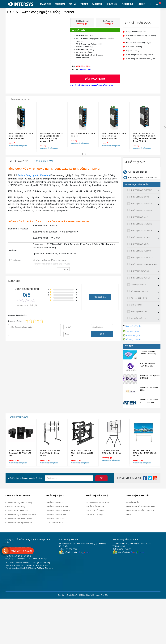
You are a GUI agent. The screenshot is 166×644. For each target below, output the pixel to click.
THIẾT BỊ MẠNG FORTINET (141, 210)
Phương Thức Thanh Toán (17, 511)
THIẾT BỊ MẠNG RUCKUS (141, 251)
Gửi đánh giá (100, 297)
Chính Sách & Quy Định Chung (19, 502)
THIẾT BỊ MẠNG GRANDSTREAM (144, 264)
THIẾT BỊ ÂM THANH (139, 312)
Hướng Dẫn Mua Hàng (16, 506)
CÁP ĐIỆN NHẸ (137, 305)
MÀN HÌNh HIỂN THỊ (139, 318)
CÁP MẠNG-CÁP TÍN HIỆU (98, 502)
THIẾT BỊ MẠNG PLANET (141, 278)
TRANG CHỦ (45, 4)
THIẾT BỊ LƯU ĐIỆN (95, 515)
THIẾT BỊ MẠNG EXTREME (141, 190)
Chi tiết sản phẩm (19, 161)
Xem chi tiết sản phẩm (18, 146)
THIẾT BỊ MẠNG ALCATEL (141, 237)
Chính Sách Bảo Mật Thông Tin (19, 523)
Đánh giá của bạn (15, 321)
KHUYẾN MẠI (112, 4)
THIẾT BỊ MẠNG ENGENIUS (142, 231)
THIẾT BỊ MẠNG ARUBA (140, 244)
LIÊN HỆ (141, 4)
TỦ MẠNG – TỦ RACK (139, 291)
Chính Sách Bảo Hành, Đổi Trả (19, 519)
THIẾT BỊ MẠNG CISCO (140, 197)
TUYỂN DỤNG (128, 4)
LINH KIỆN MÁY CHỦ (139, 285)
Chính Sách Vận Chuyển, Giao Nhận (22, 515)
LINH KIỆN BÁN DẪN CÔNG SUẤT (141, 511)
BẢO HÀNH (97, 4)
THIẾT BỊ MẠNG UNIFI (140, 217)
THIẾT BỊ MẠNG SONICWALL (142, 258)
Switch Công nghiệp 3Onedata (34, 175)
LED (129, 515)
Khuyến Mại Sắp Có (133, 326)
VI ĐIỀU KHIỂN (133, 502)
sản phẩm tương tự (20, 100)
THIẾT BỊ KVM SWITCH (140, 271)
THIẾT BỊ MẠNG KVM (56, 519)
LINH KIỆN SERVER (55, 523)
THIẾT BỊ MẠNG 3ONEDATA (142, 204)
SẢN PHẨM (60, 4)
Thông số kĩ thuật (43, 161)
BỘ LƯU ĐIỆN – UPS (139, 298)
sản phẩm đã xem (19, 417)
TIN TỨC (84, 4)
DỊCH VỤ (73, 4)
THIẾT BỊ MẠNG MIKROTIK (141, 224)
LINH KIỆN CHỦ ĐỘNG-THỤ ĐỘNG (142, 506)
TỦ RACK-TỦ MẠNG (96, 511)
